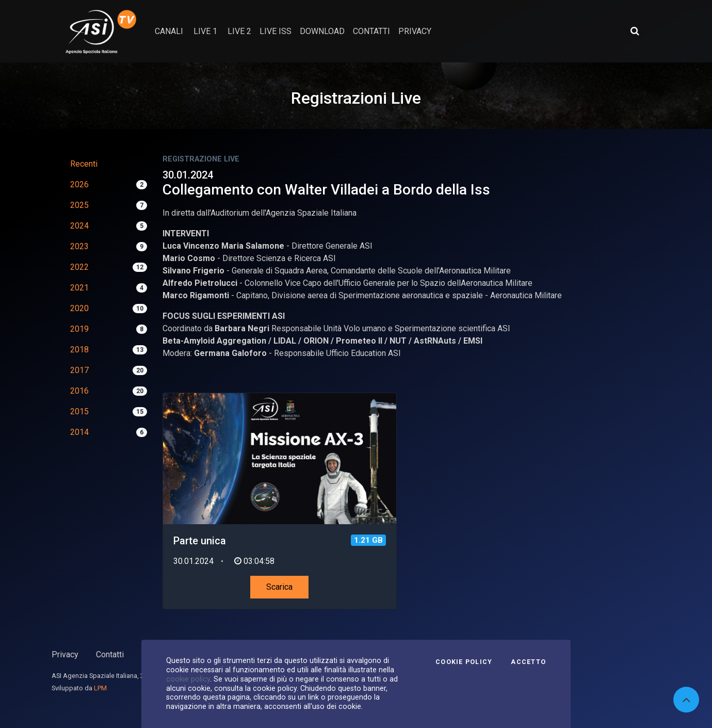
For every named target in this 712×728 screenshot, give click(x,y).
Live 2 (239, 31)
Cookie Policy (464, 662)
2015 (79, 411)
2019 (79, 329)
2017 (79, 370)
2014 (79, 432)
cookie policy (188, 679)
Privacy (65, 654)
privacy (415, 31)
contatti (371, 31)
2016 (79, 391)
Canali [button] (169, 31)
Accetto (528, 662)
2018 (79, 350)
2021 (79, 288)
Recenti (84, 164)
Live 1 (205, 31)
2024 (79, 226)
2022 (79, 267)
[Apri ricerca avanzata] (635, 31)
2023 (79, 246)
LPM (100, 688)
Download (322, 31)
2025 (79, 205)
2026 (79, 184)
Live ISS (276, 31)
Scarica (279, 587)
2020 (79, 308)
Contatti (110, 654)
